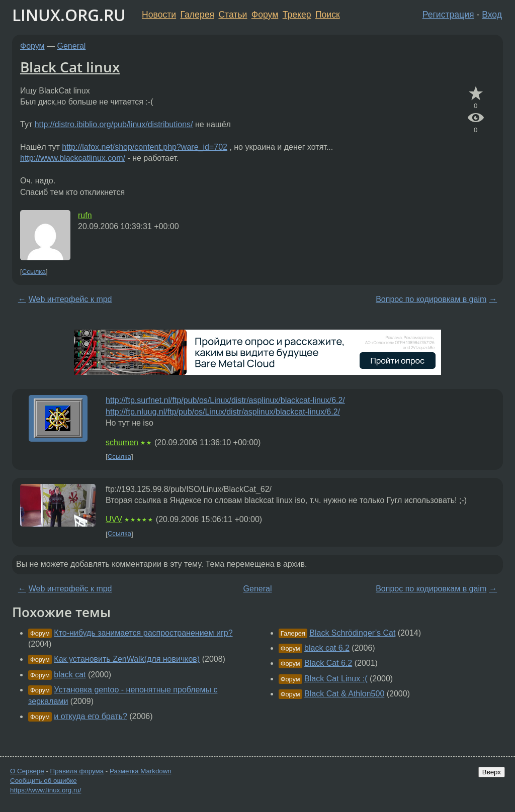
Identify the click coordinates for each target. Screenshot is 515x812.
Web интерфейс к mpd (70, 299)
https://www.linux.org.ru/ (46, 790)
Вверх (492, 772)
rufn (85, 215)
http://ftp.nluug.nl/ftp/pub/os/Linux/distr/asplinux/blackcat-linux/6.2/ (223, 412)
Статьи (233, 15)
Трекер (297, 15)
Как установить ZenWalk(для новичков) (127, 659)
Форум (265, 15)
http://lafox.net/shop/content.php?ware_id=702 (145, 147)
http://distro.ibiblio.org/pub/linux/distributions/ (114, 124)
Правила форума (77, 771)
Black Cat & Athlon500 (344, 694)
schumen (122, 442)
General (72, 46)
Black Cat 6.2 (328, 663)
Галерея (197, 15)
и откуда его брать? (90, 716)
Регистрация (448, 15)
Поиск (328, 15)
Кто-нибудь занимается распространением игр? (143, 633)
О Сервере (27, 771)
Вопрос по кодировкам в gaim (431, 299)
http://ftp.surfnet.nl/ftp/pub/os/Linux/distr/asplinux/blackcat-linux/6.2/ (225, 400)
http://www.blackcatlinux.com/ (73, 158)
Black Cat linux (70, 67)
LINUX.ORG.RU (69, 15)
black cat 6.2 (327, 648)
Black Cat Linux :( (336, 679)
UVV (114, 519)
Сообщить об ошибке (44, 781)
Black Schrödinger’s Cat (352, 633)
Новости (159, 15)
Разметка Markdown (141, 771)
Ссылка (34, 272)
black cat (70, 675)
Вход (492, 15)
